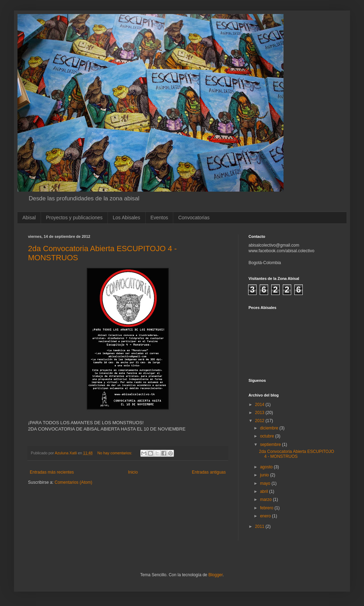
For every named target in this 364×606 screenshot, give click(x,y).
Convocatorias (194, 218)
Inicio (133, 472)
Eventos (159, 218)
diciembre (270, 428)
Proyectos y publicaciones (74, 218)
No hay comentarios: (115, 453)
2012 (260, 421)
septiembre (271, 445)
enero (266, 516)
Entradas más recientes (52, 472)
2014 (260, 405)
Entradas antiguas (209, 472)
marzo (267, 500)
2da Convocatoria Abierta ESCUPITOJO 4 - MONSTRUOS (297, 454)
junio (265, 475)
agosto (267, 467)
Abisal (29, 218)
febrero (267, 508)
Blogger (215, 575)
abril (265, 491)
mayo (266, 483)
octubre (268, 436)
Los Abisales (127, 218)
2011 (260, 526)
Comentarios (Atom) (73, 482)
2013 (260, 413)
